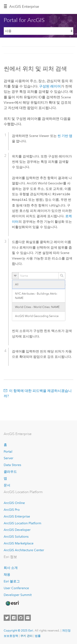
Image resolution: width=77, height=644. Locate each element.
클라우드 (10, 472)
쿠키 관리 (26, 636)
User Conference (16, 588)
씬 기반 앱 (65, 136)
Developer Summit (18, 595)
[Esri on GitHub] (21, 618)
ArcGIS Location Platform (22, 523)
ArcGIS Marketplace (19, 543)
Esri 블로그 (12, 581)
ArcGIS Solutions (16, 537)
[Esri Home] (12, 603)
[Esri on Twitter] (7, 618)
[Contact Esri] (28, 618)
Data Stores (12, 465)
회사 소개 (11, 568)
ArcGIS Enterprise (24, 7)
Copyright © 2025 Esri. (19, 630)
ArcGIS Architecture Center (24, 550)
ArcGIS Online (14, 503)
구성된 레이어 (50, 86)
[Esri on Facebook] (14, 618)
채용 (7, 575)
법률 (38, 636)
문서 (7, 485)
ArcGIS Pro (12, 510)
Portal (8, 452)
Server (9, 458)
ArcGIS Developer (17, 530)
